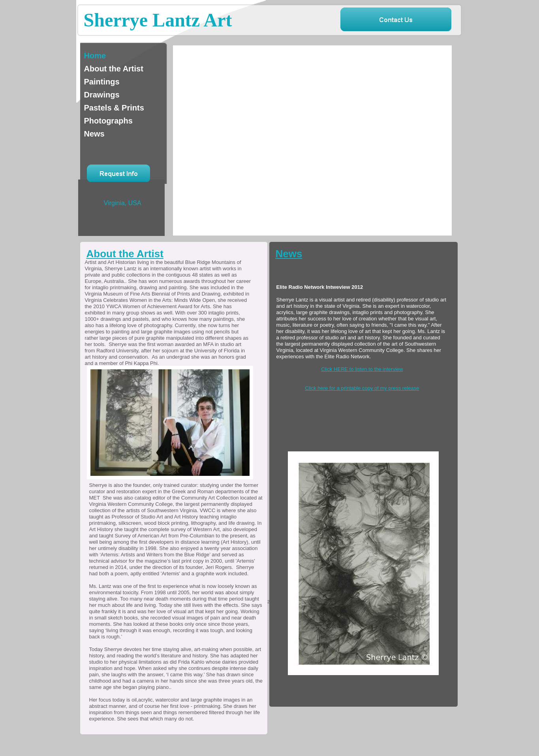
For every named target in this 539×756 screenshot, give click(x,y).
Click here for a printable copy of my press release (362, 388)
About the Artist (125, 254)
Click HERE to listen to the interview (362, 369)
